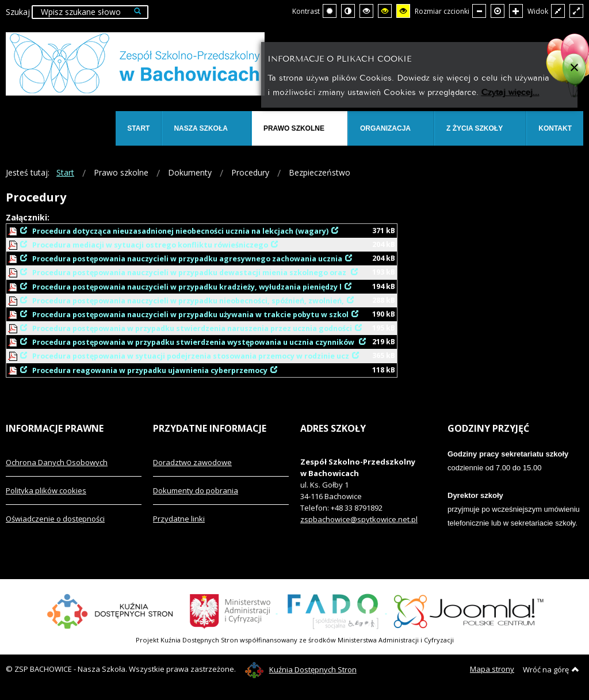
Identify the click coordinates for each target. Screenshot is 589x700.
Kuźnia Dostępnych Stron (301, 669)
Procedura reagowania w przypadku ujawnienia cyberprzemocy (150, 370)
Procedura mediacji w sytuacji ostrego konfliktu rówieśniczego (150, 245)
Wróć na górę (551, 669)
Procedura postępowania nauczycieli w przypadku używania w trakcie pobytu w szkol (190, 315)
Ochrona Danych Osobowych (57, 462)
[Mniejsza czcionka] (479, 11)
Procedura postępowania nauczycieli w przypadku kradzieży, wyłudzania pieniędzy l (187, 287)
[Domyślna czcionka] (498, 11)
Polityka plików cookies (46, 490)
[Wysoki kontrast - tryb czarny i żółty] (385, 11)
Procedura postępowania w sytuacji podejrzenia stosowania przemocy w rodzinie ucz (191, 356)
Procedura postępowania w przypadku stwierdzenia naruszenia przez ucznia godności (192, 328)
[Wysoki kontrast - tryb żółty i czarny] (403, 11)
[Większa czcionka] (516, 11)
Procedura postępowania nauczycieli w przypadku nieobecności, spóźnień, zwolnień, (188, 301)
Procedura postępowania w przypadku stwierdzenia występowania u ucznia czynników (194, 342)
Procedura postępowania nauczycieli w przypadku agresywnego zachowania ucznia (187, 259)
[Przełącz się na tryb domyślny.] (330, 11)
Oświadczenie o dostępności (55, 519)
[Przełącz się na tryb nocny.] (348, 11)
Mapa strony (492, 669)
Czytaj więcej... (510, 91)
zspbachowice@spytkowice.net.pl (359, 519)
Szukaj (18, 12)
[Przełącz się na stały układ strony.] (558, 11)
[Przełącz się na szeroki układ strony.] (576, 11)
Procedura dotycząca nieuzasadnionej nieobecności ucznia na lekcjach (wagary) (180, 231)
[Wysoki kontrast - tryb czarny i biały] (366, 11)
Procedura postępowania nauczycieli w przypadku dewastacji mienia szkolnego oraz (190, 273)
